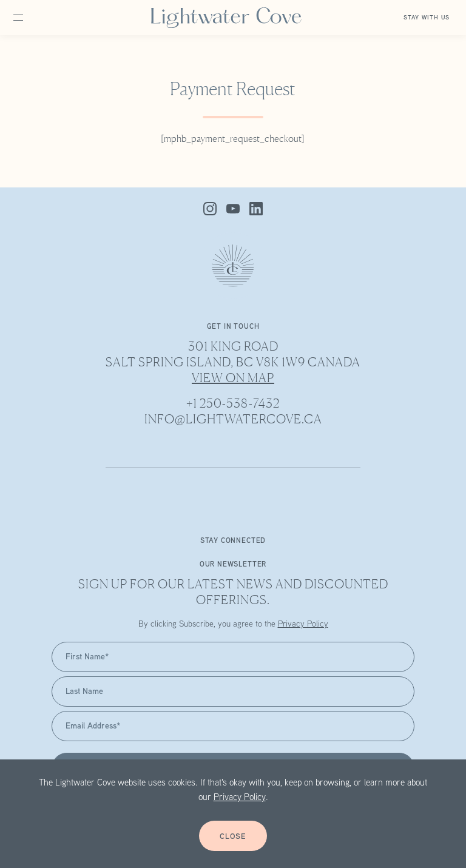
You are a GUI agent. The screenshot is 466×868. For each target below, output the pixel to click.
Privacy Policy (240, 798)
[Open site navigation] (32, 18)
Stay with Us (427, 18)
